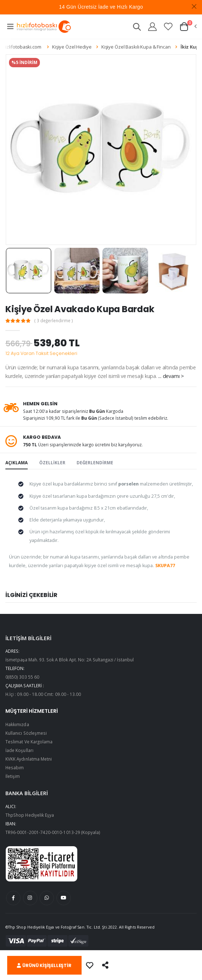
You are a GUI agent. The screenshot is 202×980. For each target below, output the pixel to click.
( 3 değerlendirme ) (54, 321)
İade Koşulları (19, 750)
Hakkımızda (17, 724)
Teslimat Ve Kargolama (29, 742)
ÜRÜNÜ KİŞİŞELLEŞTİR (44, 965)
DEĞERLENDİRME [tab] (95, 462)
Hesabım (15, 767)
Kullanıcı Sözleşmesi (26, 733)
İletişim (13, 776)
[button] (137, 28)
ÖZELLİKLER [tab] (52, 462)
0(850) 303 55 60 (22, 677)
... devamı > (171, 376)
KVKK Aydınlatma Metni (29, 759)
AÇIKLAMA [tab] (17, 462)
